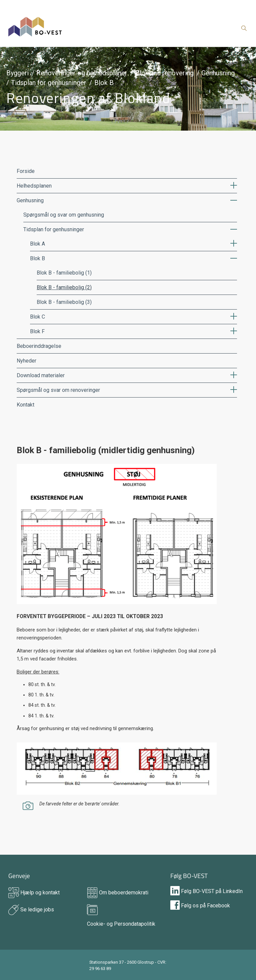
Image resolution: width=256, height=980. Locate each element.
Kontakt (25, 405)
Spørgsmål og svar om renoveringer (58, 390)
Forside (26, 171)
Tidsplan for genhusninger (49, 83)
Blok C (37, 317)
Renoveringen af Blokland (88, 98)
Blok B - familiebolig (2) (64, 287)
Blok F (37, 331)
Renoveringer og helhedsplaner (82, 73)
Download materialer (41, 375)
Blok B (104, 83)
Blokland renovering (164, 73)
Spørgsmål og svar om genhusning (64, 215)
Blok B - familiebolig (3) (64, 302)
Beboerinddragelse (39, 346)
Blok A (37, 244)
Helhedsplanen (34, 186)
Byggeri (17, 73)
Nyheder (26, 361)
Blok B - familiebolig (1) (64, 273)
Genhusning (218, 73)
